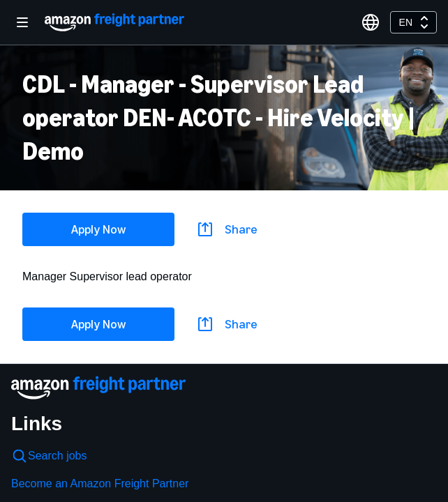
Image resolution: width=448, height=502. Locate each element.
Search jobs (49, 456)
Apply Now (98, 229)
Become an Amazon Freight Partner (100, 484)
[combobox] (413, 22)
